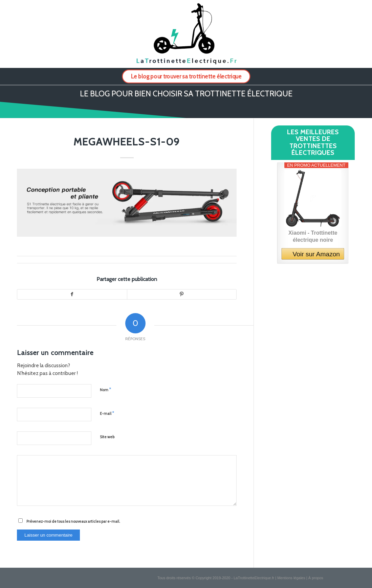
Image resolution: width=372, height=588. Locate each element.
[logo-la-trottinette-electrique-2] (186, 34)
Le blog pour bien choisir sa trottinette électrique (186, 94)
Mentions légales (291, 578)
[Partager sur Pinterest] (182, 295)
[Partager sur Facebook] (72, 295)
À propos (316, 578)
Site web (107, 437)
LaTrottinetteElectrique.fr (254, 578)
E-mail (107, 413)
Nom (105, 390)
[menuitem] (186, 76)
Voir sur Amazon (316, 254)
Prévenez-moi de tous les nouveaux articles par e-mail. (73, 521)
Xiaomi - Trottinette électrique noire (313, 236)
